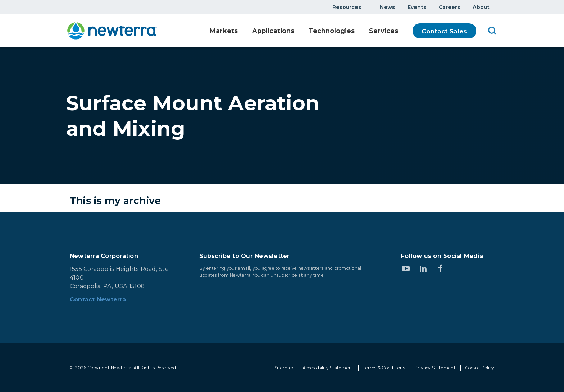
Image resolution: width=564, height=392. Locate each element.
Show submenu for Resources (365, 7)
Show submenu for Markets (237, 31)
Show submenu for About (494, 7)
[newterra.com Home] (112, 31)
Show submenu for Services (402, 31)
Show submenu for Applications (296, 31)
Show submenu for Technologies (357, 31)
